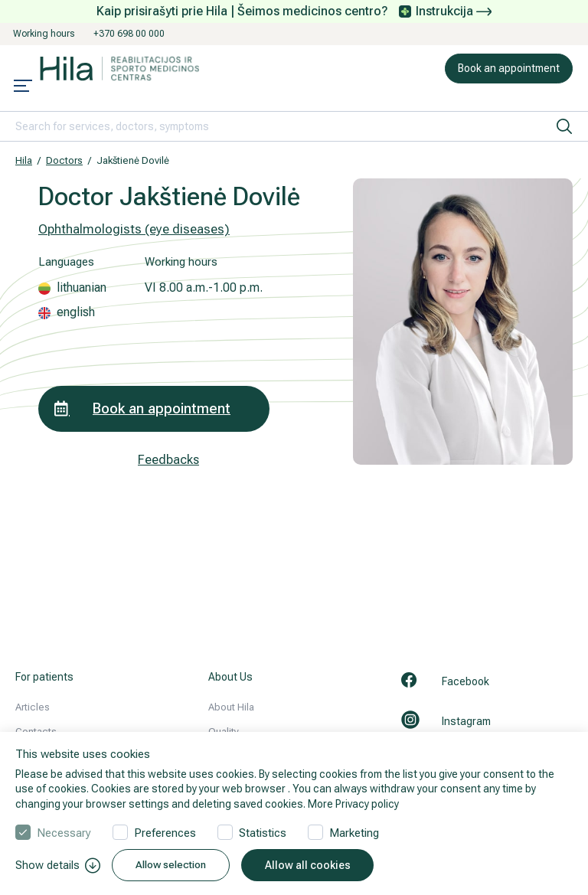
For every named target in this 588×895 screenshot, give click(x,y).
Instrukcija (454, 11)
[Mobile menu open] (23, 87)
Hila (24, 160)
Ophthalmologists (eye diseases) (134, 229)
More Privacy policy (353, 804)
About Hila (231, 707)
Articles (33, 707)
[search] (564, 126)
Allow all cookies (315, 865)
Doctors (64, 160)
